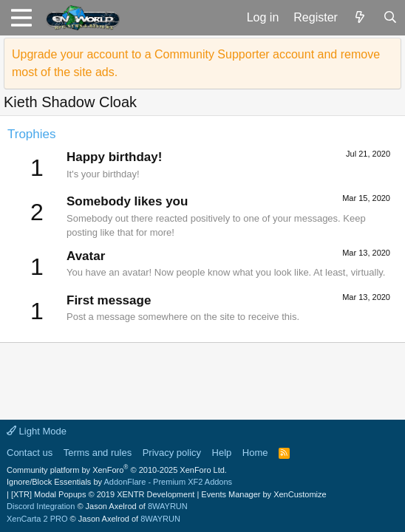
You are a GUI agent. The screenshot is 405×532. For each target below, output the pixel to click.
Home (255, 453)
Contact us (30, 453)
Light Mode (37, 431)
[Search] (390, 18)
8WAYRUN (168, 506)
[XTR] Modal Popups (103, 494)
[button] (21, 18)
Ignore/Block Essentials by (119, 482)
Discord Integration (41, 506)
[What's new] (360, 18)
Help (222, 453)
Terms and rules (98, 453)
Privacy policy (172, 453)
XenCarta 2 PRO (37, 519)
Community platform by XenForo (117, 470)
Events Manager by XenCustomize (263, 494)
